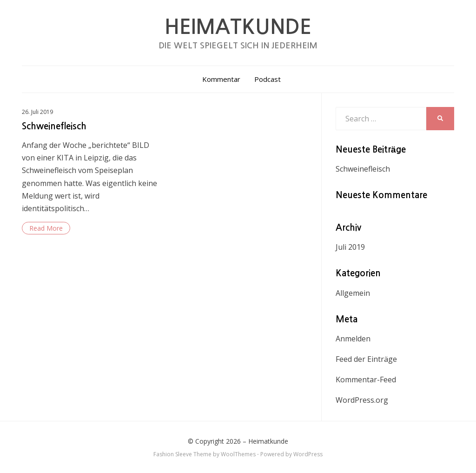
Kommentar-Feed (366, 380)
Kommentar (221, 79)
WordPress (308, 454)
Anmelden (353, 339)
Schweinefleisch (54, 126)
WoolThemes (238, 454)
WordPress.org (362, 400)
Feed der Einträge (366, 359)
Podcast (268, 79)
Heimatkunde (238, 27)
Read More (46, 228)
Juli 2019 (350, 247)
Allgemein (353, 293)
